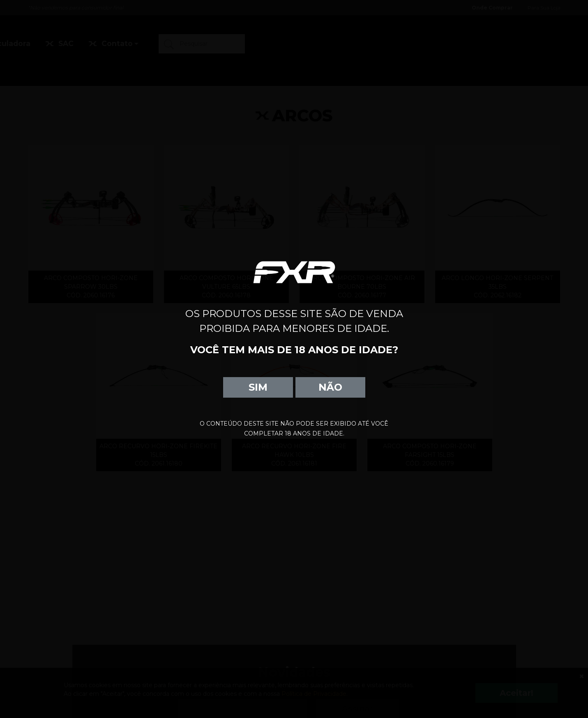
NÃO (330, 387)
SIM (258, 387)
